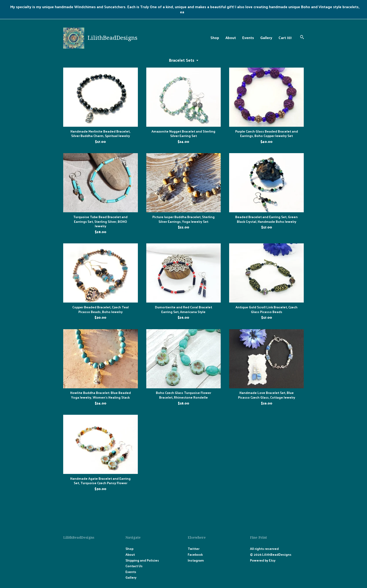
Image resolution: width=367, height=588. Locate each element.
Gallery (266, 38)
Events (248, 38)
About (231, 38)
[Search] (302, 38)
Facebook (195, 554)
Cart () (285, 38)
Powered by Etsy (263, 560)
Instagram (196, 560)
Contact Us (134, 566)
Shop (215, 38)
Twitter (194, 549)
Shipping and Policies (142, 560)
